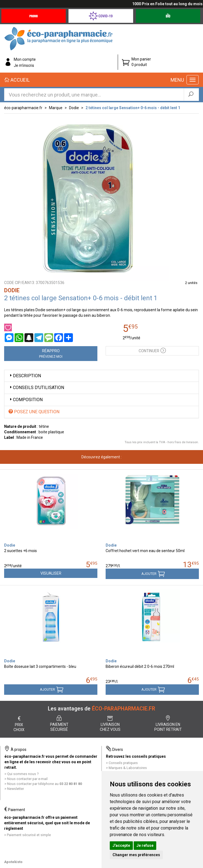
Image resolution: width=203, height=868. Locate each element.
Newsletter (16, 789)
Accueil (17, 80)
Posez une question (34, 412)
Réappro (51, 354)
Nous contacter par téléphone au (45, 784)
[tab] (101, 376)
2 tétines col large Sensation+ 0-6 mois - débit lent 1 (133, 108)
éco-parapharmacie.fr (23, 108)
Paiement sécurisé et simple (29, 835)
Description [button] (25, 376)
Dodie (74, 108)
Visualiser (51, 573)
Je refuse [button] (145, 845)
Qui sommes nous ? (23, 774)
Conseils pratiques (123, 763)
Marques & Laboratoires (128, 768)
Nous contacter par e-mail (27, 779)
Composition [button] (26, 400)
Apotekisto (13, 862)
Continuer (152, 350)
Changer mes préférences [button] (136, 855)
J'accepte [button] (121, 845)
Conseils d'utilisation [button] (36, 388)
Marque (56, 108)
